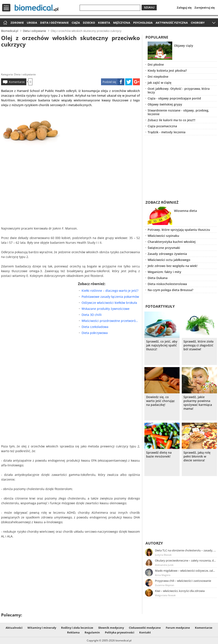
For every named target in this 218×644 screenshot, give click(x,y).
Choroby (198, 23)
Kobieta (104, 23)
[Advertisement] (70, 59)
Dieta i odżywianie (54, 23)
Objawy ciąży (184, 46)
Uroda (32, 23)
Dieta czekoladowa (95, 327)
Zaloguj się (184, 8)
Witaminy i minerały (42, 628)
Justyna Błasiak (163, 555)
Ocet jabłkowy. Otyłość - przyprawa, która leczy (179, 90)
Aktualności (14, 628)
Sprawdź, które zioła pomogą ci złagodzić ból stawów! (198, 345)
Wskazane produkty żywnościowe (106, 309)
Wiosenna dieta (185, 211)
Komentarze (17, 82)
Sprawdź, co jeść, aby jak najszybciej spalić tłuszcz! (162, 345)
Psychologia (143, 23)
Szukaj (149, 8)
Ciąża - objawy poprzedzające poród (174, 98)
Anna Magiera (163, 575)
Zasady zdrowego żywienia (167, 254)
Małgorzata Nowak (165, 595)
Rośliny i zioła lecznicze (77, 628)
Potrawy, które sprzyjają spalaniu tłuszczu (179, 230)
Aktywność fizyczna (172, 23)
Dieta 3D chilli (92, 315)
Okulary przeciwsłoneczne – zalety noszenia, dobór (186, 560)
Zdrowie (17, 23)
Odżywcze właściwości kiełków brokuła (109, 303)
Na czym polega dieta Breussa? (170, 290)
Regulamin (92, 632)
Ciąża (76, 23)
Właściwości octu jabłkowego (169, 260)
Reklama (73, 632)
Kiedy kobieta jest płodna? (167, 71)
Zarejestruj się (205, 8)
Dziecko (89, 23)
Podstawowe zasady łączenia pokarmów (110, 297)
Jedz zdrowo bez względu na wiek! (173, 266)
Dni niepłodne (158, 77)
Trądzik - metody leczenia (167, 132)
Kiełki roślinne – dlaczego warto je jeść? (110, 291)
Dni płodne (156, 64)
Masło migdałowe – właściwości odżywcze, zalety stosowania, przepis (186, 571)
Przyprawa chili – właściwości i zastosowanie (183, 581)
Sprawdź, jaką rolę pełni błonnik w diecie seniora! (197, 456)
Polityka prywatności (120, 632)
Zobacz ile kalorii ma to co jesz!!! (171, 120)
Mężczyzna (122, 23)
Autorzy (154, 543)
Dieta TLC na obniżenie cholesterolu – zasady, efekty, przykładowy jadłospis (186, 550)
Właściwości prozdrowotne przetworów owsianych (111, 321)
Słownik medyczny (111, 628)
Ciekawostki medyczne (145, 628)
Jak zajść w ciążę (160, 83)
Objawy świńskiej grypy (165, 104)
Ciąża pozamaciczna (162, 126)
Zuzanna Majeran (165, 585)
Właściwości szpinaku (163, 236)
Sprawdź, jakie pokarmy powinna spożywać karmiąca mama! (198, 403)
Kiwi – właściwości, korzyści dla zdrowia (180, 591)
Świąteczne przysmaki (164, 248)
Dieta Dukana (158, 278)
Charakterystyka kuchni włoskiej (172, 242)
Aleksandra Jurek (164, 565)
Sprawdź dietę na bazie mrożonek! (159, 455)
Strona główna (5, 23)
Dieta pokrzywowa (95, 333)
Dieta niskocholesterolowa (167, 284)
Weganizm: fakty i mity (164, 272)
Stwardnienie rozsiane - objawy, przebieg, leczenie (178, 112)
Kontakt (145, 632)
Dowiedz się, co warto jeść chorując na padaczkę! (160, 401)
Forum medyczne (178, 628)
